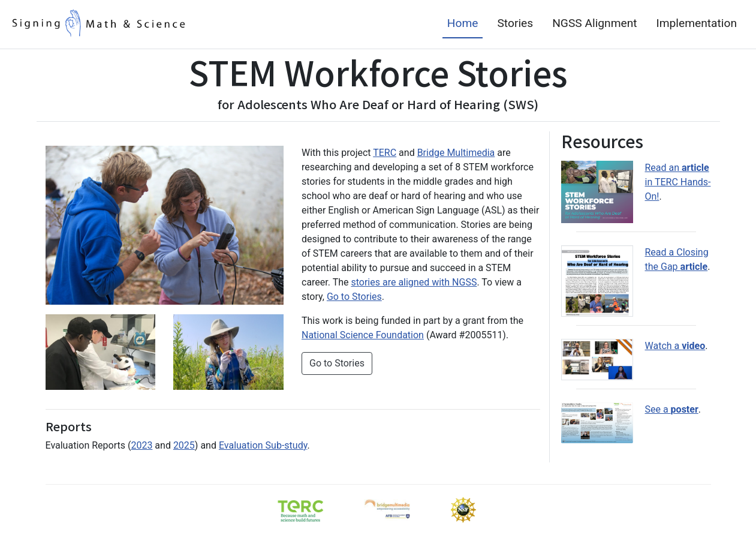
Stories (515, 23)
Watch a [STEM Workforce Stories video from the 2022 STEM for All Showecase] (675, 308)
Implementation (697, 23)
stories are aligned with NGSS (414, 282)
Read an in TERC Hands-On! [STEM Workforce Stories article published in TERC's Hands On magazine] (678, 182)
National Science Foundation (363, 335)
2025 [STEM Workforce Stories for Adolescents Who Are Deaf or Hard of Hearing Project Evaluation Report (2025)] (184, 445)
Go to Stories (354, 297)
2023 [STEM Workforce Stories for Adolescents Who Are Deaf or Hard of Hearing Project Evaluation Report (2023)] (141, 445)
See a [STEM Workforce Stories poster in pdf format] (672, 357)
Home (463, 23)
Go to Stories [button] (337, 363)
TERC (385, 153)
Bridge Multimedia (456, 153)
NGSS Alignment (594, 23)
